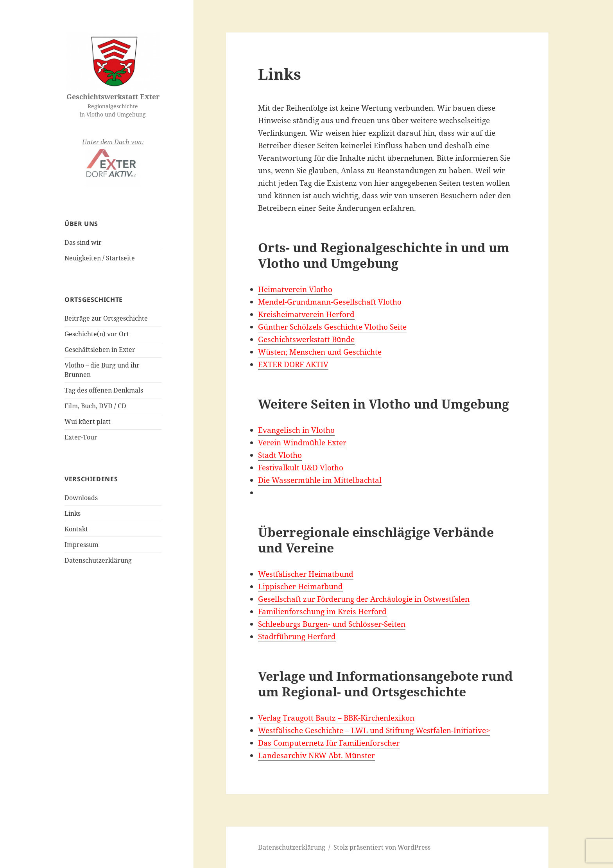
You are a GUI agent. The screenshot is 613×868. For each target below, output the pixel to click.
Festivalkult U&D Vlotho (301, 468)
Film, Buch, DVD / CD (95, 406)
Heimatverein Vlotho (295, 289)
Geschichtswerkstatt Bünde (306, 339)
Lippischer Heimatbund (300, 586)
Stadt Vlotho (280, 455)
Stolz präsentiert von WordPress (382, 847)
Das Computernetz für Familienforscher (329, 743)
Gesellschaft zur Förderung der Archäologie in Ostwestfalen (364, 599)
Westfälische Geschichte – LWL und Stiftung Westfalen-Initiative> (374, 730)
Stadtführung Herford (297, 637)
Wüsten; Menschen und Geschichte (320, 352)
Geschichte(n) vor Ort (97, 334)
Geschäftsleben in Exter (100, 350)
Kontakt (76, 529)
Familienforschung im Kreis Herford (322, 612)
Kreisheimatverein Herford (306, 314)
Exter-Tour (81, 437)
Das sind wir (83, 242)
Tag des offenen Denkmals (104, 390)
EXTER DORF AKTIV (293, 364)
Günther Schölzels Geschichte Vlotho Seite (332, 327)
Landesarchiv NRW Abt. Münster (316, 755)
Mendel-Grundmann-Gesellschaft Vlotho (330, 302)
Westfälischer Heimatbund (306, 574)
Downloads (81, 498)
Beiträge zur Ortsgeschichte (106, 318)
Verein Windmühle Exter (302, 443)
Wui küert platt (88, 421)
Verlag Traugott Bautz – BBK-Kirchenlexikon (336, 718)
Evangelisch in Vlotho (296, 430)
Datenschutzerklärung (98, 560)
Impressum (82, 545)
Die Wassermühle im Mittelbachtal (320, 480)
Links (73, 513)
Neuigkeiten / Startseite (100, 258)
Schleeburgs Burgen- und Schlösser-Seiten (332, 624)
